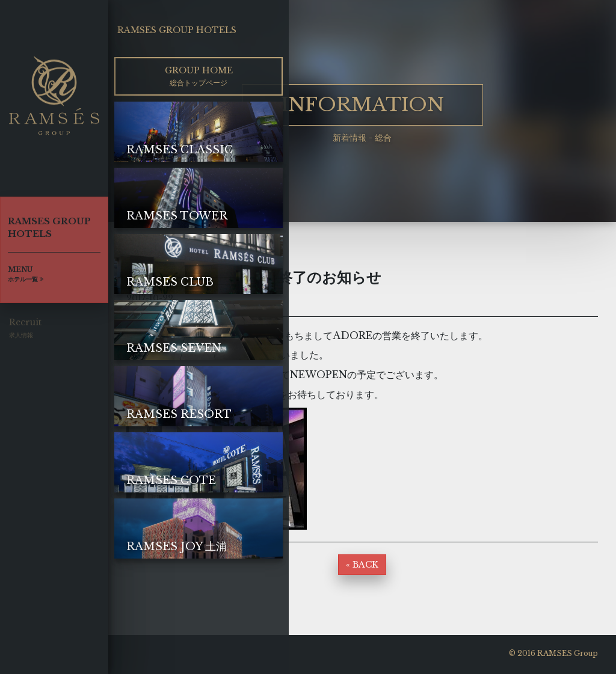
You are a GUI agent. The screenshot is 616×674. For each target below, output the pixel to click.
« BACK (362, 565)
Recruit (25, 331)
